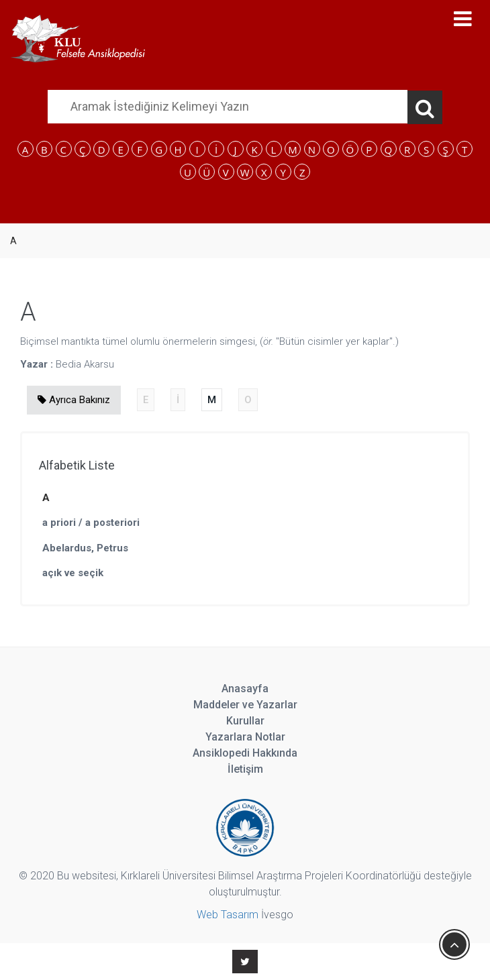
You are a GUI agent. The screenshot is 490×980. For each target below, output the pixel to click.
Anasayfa (245, 689)
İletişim (245, 769)
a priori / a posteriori (91, 523)
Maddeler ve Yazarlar (245, 705)
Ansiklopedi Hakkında (245, 753)
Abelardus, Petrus (85, 548)
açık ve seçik (73, 573)
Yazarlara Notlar (245, 737)
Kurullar (245, 721)
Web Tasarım (228, 915)
